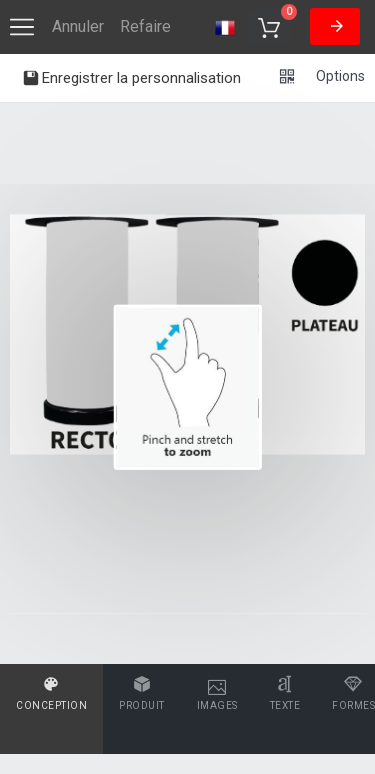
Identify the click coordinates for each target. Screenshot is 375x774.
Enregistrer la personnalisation (131, 80)
